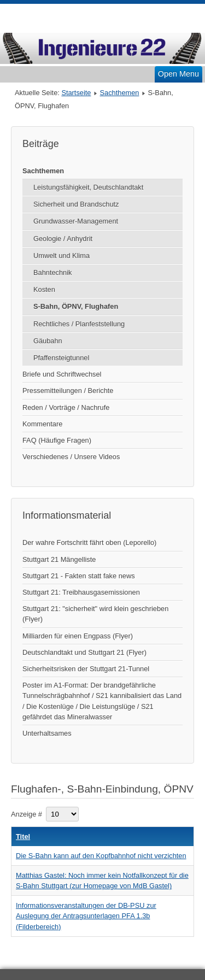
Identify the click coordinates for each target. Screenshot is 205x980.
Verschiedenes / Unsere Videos (71, 457)
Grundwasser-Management (76, 221)
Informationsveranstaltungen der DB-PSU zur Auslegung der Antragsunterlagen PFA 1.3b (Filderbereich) (86, 916)
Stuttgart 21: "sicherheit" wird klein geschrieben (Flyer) (95, 614)
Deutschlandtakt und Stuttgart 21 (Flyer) (84, 652)
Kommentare (42, 424)
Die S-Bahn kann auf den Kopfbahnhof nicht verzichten (101, 856)
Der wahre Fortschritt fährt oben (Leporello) (89, 542)
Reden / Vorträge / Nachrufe (66, 407)
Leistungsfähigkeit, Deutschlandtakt (88, 187)
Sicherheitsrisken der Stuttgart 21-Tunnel (86, 669)
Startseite (76, 93)
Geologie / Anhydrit (63, 239)
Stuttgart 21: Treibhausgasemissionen (81, 592)
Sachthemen (120, 93)
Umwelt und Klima (61, 256)
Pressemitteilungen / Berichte (68, 391)
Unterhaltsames (47, 733)
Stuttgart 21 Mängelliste (59, 559)
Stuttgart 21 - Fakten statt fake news (79, 576)
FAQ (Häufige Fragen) (57, 440)
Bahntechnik (52, 272)
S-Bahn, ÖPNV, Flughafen (76, 306)
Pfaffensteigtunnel (61, 358)
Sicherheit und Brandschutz (76, 204)
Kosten (44, 289)
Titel (23, 837)
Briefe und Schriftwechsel (62, 374)
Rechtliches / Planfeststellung (79, 324)
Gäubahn (48, 341)
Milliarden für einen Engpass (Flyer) (78, 636)
